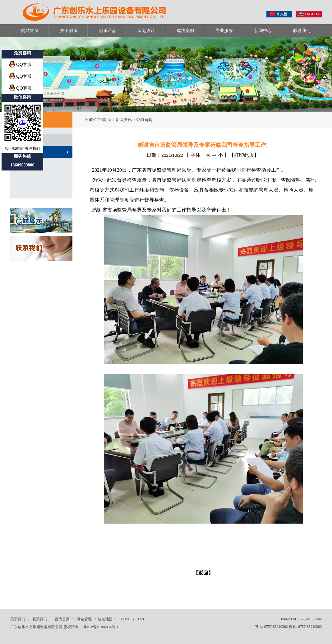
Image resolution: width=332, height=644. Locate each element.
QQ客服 (24, 64)
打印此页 (244, 155)
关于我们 (18, 619)
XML (141, 619)
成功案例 (185, 31)
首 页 (107, 120)
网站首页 (30, 31)
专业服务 (224, 31)
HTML (125, 619)
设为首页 (62, 619)
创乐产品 (108, 31)
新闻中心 (263, 31)
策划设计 (146, 31)
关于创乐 (69, 31)
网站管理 (84, 619)
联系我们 (302, 31)
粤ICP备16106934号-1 (101, 627)
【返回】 (203, 573)
